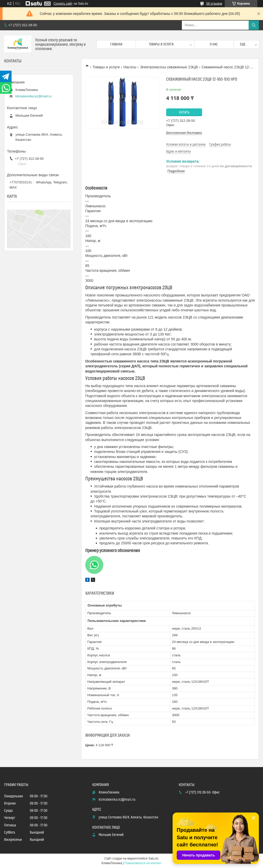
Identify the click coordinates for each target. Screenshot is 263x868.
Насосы (130, 67)
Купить (184, 113)
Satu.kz (153, 858)
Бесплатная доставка (184, 133)
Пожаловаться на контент (143, 863)
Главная (116, 44)
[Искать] (254, 25)
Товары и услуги (161, 44)
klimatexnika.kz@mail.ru (33, 96)
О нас (214, 44)
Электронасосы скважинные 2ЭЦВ (169, 67)
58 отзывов (214, 4)
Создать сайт (63, 4)
